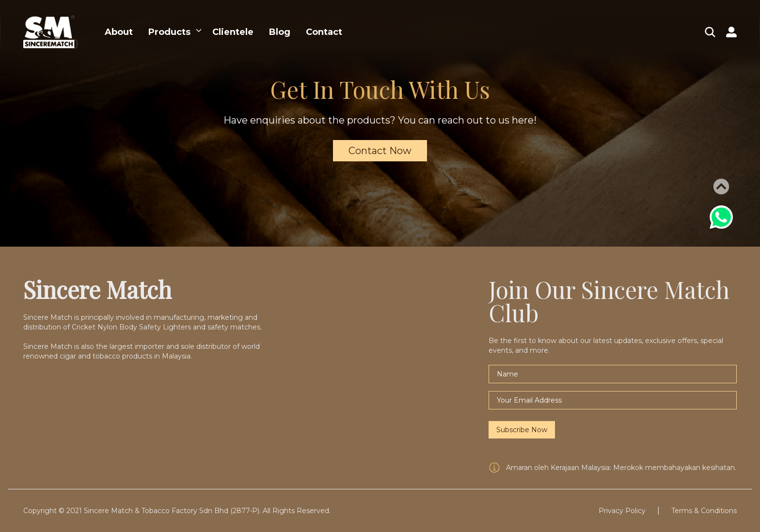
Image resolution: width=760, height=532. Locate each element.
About (119, 32)
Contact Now (380, 151)
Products (169, 32)
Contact (324, 32)
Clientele (233, 32)
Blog (280, 32)
